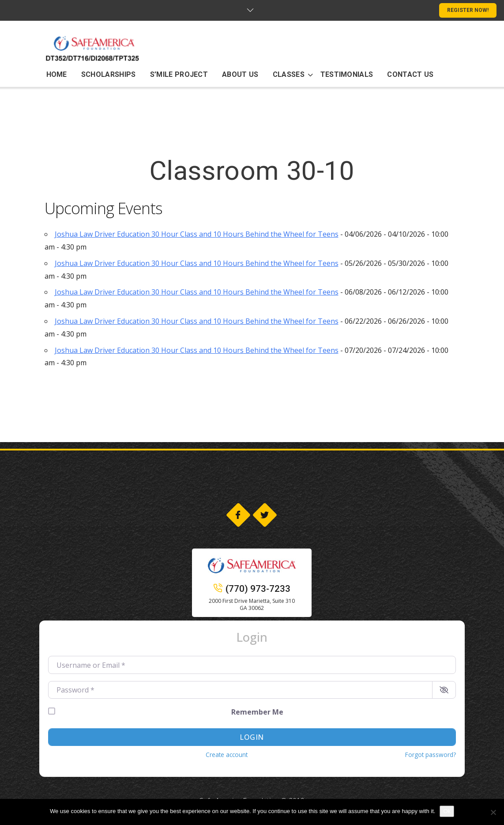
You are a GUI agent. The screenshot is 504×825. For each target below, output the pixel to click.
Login (252, 737)
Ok (447, 811)
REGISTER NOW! (468, 10)
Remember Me (257, 712)
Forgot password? (431, 755)
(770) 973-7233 (252, 589)
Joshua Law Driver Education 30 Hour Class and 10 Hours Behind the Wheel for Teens (197, 234)
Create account (227, 755)
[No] (493, 812)
